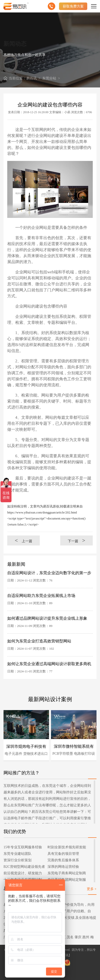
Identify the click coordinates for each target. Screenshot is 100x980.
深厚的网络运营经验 (63, 867)
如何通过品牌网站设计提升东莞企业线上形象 (47, 618)
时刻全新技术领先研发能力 (67, 848)
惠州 (86, 937)
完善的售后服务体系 (63, 860)
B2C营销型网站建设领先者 (24, 867)
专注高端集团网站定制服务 (67, 880)
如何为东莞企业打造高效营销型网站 (39, 641)
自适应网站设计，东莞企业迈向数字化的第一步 (49, 573)
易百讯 (31, 78)
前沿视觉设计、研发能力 (23, 873)
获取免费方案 (73, 6)
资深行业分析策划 (17, 860)
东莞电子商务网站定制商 (67, 873)
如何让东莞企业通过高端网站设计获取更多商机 (49, 664)
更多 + (92, 889)
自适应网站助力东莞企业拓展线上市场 (41, 596)
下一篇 (76, 540)
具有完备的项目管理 (63, 854)
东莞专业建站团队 (17, 854)
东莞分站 (49, 78)
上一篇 (23, 540)
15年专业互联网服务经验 (23, 847)
